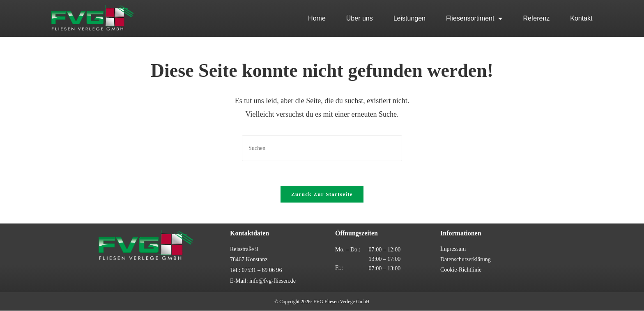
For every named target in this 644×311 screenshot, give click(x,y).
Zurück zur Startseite (322, 195)
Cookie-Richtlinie (461, 270)
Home (317, 18)
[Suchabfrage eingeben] (322, 148)
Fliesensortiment (474, 18)
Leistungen (409, 18)
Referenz (536, 18)
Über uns (360, 18)
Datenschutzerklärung (466, 260)
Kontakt (581, 18)
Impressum (453, 249)
